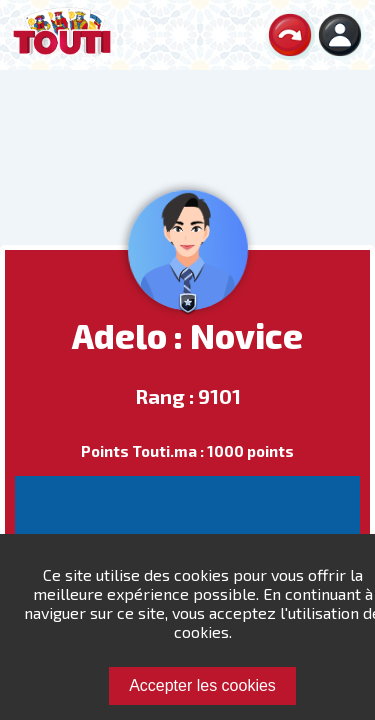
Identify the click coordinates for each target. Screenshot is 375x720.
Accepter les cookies (202, 685)
